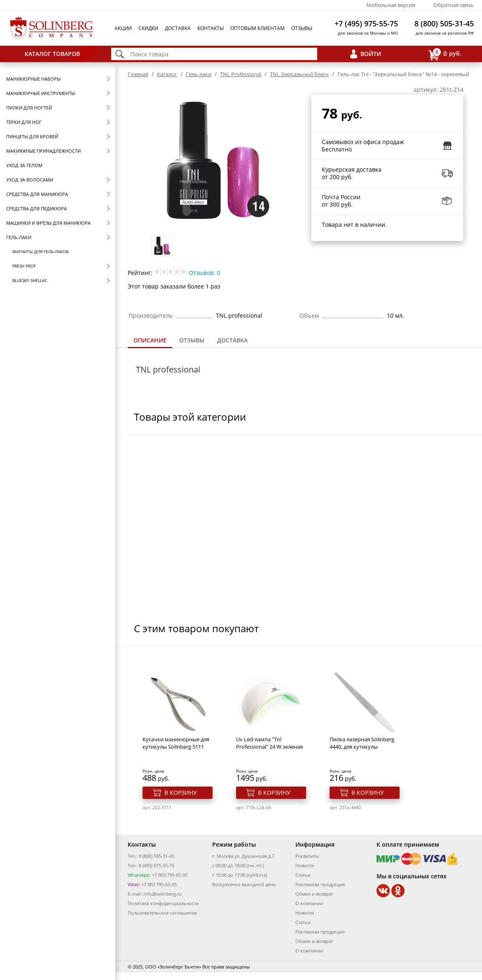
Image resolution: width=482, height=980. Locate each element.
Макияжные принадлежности (43, 151)
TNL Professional (241, 74)
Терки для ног (24, 122)
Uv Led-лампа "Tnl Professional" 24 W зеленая (269, 743)
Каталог (167, 74)
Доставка (178, 28)
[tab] (150, 341)
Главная (138, 74)
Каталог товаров (52, 54)
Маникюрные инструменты (41, 93)
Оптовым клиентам (257, 28)
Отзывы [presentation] (192, 340)
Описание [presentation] (150, 340)
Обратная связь (454, 5)
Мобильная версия (391, 5)
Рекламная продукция (320, 884)
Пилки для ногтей (29, 108)
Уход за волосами (30, 180)
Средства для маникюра (37, 194)
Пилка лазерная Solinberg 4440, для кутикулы (362, 743)
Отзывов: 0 (204, 273)
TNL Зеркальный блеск (299, 74)
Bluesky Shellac (30, 280)
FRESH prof (24, 266)
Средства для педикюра (36, 208)
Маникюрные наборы (33, 79)
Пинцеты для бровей (32, 136)
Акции (123, 28)
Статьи (303, 875)
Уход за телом (24, 165)
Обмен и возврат (314, 894)
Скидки (148, 28)
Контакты (211, 28)
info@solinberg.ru (163, 894)
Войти (371, 54)
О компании (309, 903)
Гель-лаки (19, 237)
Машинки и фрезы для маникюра (48, 223)
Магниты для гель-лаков (40, 251)
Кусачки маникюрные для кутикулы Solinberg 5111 (176, 743)
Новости (305, 865)
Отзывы (302, 28)
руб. (445, 54)
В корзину (181, 793)
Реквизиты (307, 856)
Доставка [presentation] (232, 340)
